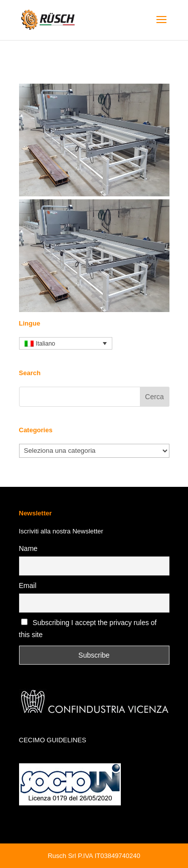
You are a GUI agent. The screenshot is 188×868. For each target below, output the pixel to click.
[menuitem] (66, 343)
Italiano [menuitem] (45, 344)
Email (28, 586)
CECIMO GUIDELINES (53, 740)
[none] (66, 343)
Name (28, 548)
